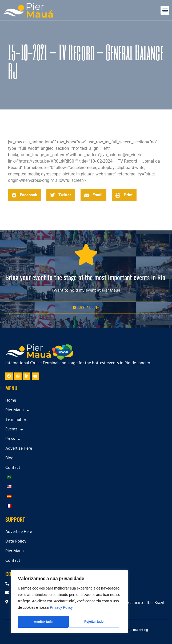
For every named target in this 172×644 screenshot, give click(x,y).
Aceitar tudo (96, 622)
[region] (69, 602)
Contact (13, 468)
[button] (165, 10)
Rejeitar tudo (43, 622)
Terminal (16, 420)
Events (14, 430)
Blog (9, 458)
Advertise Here (19, 449)
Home (11, 401)
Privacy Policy (61, 608)
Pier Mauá (17, 410)
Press (13, 439)
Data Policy (16, 542)
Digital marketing (135, 630)
